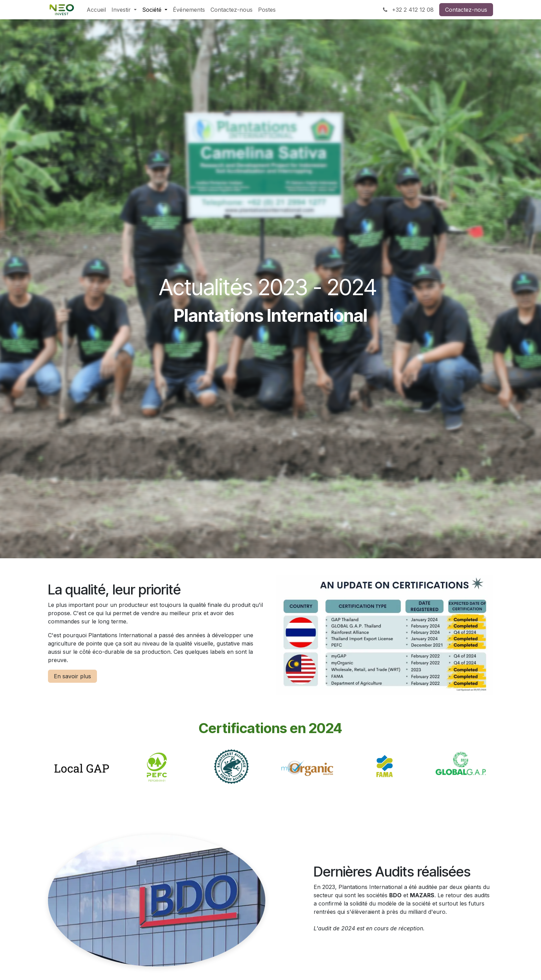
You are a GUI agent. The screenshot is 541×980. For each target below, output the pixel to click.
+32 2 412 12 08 (408, 10)
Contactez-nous (466, 10)
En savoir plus (72, 676)
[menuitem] (96, 10)
